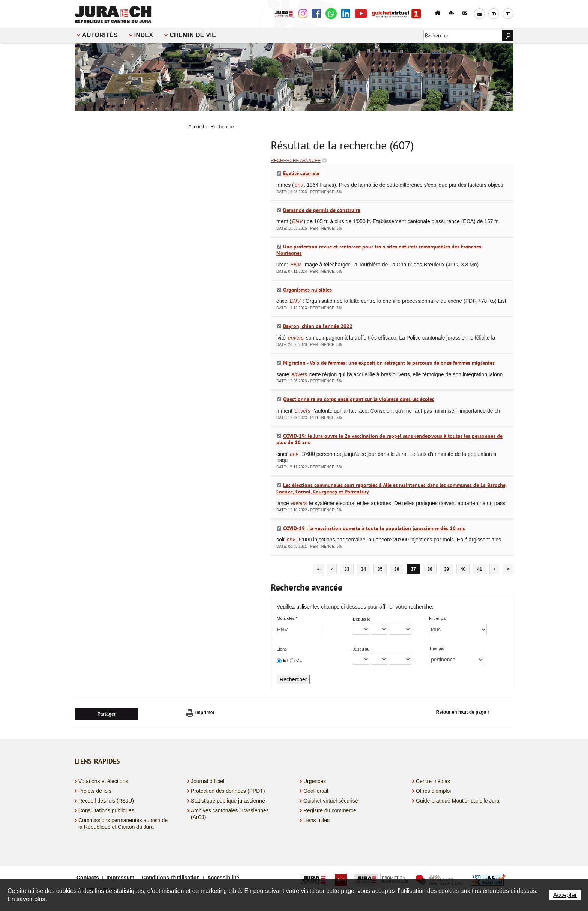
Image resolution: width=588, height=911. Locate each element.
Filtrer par (438, 618)
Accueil (196, 127)
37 (413, 569)
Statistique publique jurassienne (228, 800)
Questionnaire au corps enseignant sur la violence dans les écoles (359, 399)
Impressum (121, 876)
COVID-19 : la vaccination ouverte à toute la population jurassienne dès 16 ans (374, 528)
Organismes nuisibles (307, 290)
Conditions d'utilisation (171, 876)
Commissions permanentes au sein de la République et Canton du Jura (123, 822)
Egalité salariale (301, 173)
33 (347, 569)
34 (364, 569)
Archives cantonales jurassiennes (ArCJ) (230, 813)
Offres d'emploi (433, 789)
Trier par (437, 648)
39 (446, 569)
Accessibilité (223, 876)
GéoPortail (316, 789)
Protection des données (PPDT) (228, 789)
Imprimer (200, 713)
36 (397, 569)
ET (286, 660)
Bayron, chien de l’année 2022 (318, 326)
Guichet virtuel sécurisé (331, 800)
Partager (107, 713)
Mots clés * (287, 618)
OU (299, 660)
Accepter (565, 895)
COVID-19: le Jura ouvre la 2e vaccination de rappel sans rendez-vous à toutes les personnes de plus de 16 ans (389, 439)
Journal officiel (208, 780)
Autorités (100, 35)
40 (463, 569)
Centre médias (433, 780)
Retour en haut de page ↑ (463, 712)
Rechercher (293, 679)
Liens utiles (316, 819)
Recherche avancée (296, 161)
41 (479, 569)
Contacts (88, 876)
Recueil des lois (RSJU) (106, 800)
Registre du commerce (330, 809)
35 (380, 569)
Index (144, 35)
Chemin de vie (193, 35)
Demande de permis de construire (322, 210)
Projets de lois (95, 789)
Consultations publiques (106, 809)
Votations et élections (103, 780)
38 (430, 569)
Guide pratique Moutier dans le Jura (458, 800)
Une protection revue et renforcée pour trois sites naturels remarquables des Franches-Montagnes (380, 250)
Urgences (315, 780)
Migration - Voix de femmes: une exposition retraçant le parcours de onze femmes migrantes (389, 363)
